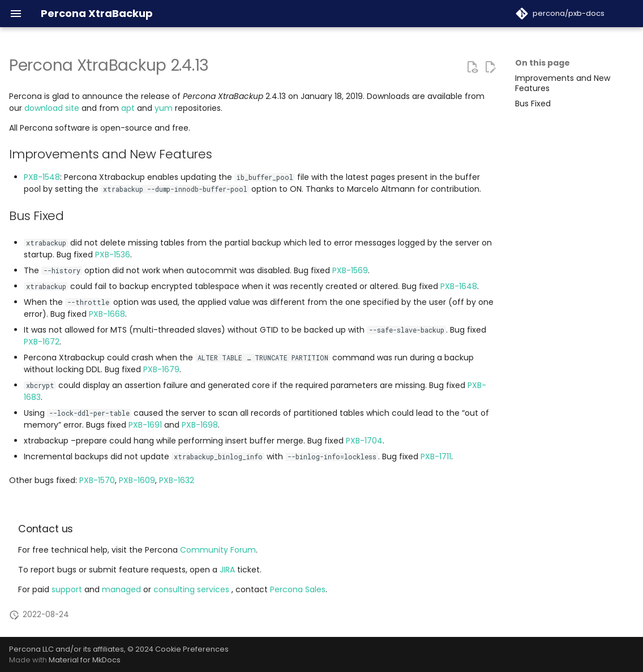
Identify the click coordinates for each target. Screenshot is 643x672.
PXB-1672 (42, 342)
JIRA (227, 570)
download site (52, 108)
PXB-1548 (42, 177)
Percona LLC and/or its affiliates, (68, 649)
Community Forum (218, 550)
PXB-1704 (364, 441)
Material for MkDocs (85, 660)
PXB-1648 (459, 286)
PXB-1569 (350, 270)
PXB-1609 (137, 480)
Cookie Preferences (192, 649)
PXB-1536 (113, 255)
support (68, 589)
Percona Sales (298, 589)
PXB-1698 (200, 425)
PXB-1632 (177, 480)
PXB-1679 (161, 369)
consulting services (192, 589)
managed (123, 589)
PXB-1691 (145, 425)
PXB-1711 (436, 456)
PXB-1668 (107, 314)
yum (164, 108)
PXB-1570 (97, 480)
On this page (543, 63)
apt (128, 108)
